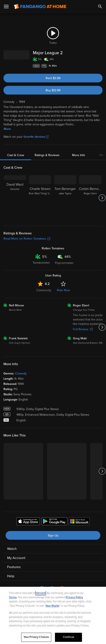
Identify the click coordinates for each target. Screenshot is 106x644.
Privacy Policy (74, 597)
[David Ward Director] (15, 198)
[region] (53, 615)
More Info (79, 155)
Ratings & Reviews (47, 155)
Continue (69, 637)
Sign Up (53, 535)
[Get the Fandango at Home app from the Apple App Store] (28, 522)
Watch (12, 549)
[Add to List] (100, 66)
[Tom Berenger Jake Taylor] (65, 198)
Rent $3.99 (53, 78)
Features (14, 567)
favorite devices (36, 137)
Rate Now (63, 290)
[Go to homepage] (40, 7)
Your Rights (52, 606)
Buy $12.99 (53, 90)
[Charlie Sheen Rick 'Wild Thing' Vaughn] (40, 198)
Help (11, 576)
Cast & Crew (16, 155)
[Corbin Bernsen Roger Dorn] (90, 198)
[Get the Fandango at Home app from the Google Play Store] (54, 522)
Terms (13, 597)
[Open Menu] (6, 7)
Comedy (21, 373)
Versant (41, 593)
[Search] (100, 7)
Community (44, 290)
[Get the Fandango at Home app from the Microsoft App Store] (79, 522)
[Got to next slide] (102, 198)
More (7, 129)
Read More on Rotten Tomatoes (27, 239)
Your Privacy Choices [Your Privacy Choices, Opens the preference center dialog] (36, 637)
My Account (16, 558)
